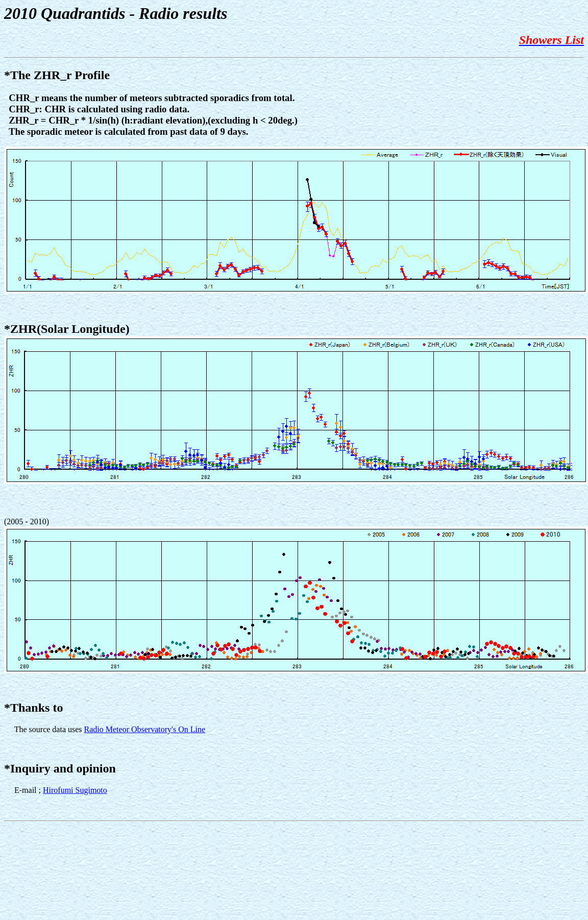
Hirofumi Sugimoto (75, 790)
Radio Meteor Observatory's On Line (145, 729)
